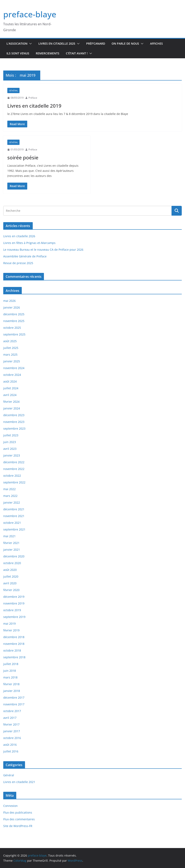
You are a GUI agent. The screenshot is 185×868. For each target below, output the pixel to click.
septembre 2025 (14, 334)
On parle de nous (125, 44)
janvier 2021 (12, 550)
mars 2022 (10, 496)
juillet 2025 (11, 348)
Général (13, 90)
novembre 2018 (14, 644)
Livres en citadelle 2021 (19, 782)
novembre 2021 (14, 516)
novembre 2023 (14, 422)
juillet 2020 (11, 576)
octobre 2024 (12, 375)
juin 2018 (10, 671)
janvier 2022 (12, 502)
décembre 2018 (14, 637)
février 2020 (11, 590)
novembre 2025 (14, 321)
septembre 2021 (14, 529)
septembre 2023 (14, 428)
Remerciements (48, 53)
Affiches (156, 44)
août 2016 (10, 745)
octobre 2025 (12, 328)
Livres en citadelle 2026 (19, 236)
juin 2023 (10, 442)
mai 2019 (9, 624)
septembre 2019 (14, 617)
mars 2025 (10, 355)
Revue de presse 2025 (18, 263)
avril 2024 (10, 395)
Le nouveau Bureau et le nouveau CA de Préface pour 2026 (43, 250)
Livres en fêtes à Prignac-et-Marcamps (29, 243)
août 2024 (10, 381)
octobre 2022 (12, 476)
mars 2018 (10, 677)
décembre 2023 (14, 415)
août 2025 (10, 341)
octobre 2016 (12, 738)
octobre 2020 (12, 563)
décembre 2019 (14, 597)
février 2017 (11, 724)
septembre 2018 (14, 657)
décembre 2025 (14, 314)
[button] (30, 44)
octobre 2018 (12, 650)
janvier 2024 (12, 408)
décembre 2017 (14, 698)
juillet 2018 (11, 664)
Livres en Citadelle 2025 (57, 44)
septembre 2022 (14, 482)
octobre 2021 (12, 523)
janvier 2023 (12, 455)
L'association (17, 44)
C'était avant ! (77, 53)
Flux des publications (18, 812)
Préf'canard (96, 44)
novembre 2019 (14, 603)
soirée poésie (23, 157)
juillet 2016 (11, 751)
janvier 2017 (12, 731)
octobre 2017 (12, 711)
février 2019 (11, 630)
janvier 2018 (12, 691)
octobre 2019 (12, 610)
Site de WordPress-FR (18, 826)
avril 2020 (10, 583)
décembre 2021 (14, 509)
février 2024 (11, 402)
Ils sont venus (18, 53)
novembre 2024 (14, 368)
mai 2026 (9, 301)
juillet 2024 (11, 388)
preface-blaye (30, 14)
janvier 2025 (12, 361)
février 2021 (11, 543)
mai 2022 (9, 489)
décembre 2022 (14, 462)
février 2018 (11, 684)
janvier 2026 (12, 307)
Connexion (10, 806)
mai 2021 (9, 536)
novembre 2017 (14, 704)
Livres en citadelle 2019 (34, 106)
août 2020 (10, 570)
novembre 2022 (14, 469)
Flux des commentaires (19, 819)
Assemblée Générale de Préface (25, 256)
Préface (33, 98)
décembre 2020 (14, 556)
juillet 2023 (11, 435)
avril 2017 (10, 718)
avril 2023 (10, 449)
